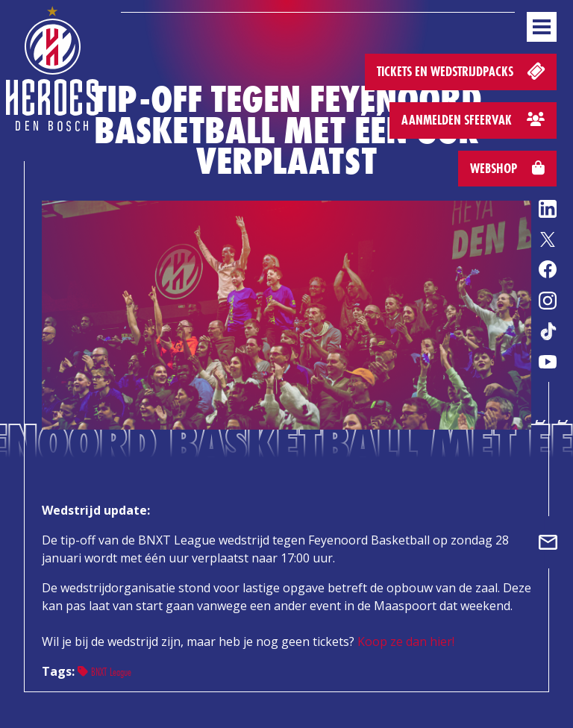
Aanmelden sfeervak (473, 120)
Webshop (507, 168)
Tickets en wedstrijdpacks (462, 70)
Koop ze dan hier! (406, 641)
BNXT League (104, 672)
